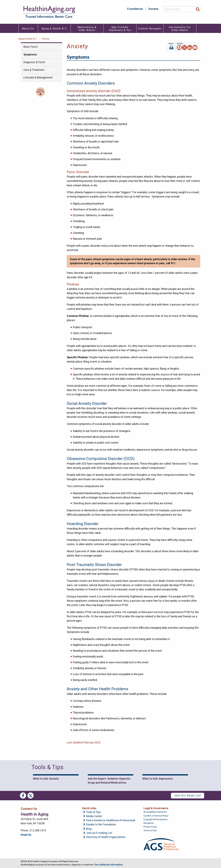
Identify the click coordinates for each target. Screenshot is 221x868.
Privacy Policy (150, 827)
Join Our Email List (188, 796)
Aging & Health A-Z (28, 39)
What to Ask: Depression (158, 779)
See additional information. (109, 865)
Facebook (23, 796)
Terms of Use (150, 830)
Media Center (94, 816)
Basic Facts (31, 47)
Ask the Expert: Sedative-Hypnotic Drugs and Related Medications (109, 781)
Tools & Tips (93, 812)
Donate (153, 9)
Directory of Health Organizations (106, 837)
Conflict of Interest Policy (156, 816)
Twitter (31, 796)
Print (171, 47)
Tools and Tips (40, 91)
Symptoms (30, 55)
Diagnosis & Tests (34, 62)
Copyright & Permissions (155, 819)
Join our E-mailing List (99, 833)
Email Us (26, 835)
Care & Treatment (34, 70)
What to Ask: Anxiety (46, 779)
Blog (89, 829)
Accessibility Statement (155, 812)
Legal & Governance (156, 808)
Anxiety (46, 39)
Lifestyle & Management (38, 78)
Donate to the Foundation (101, 825)
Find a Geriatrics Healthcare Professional (111, 821)
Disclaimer (149, 823)
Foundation (135, 9)
